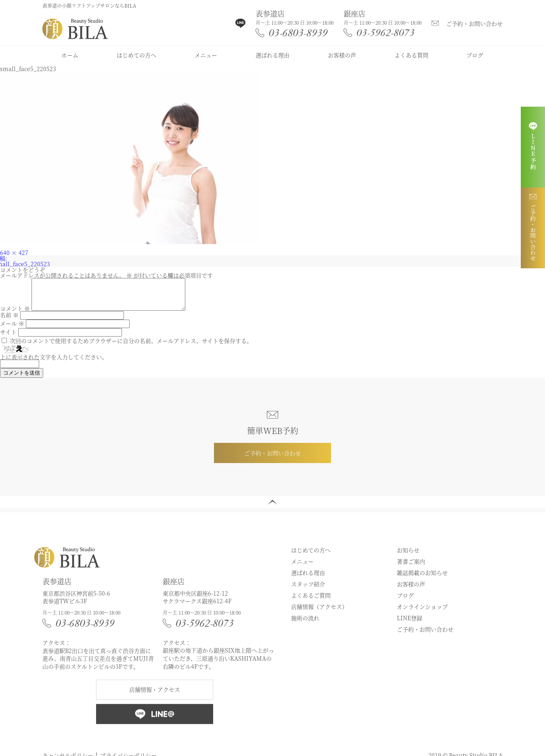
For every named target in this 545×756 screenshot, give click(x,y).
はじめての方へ (136, 55)
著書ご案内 (411, 567)
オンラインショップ (422, 613)
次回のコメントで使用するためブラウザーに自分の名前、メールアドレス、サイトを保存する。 (131, 347)
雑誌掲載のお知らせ (422, 579)
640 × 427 (14, 253)
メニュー (206, 55)
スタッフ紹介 (308, 590)
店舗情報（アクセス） (319, 613)
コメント (15, 314)
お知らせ (408, 556)
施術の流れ (305, 624)
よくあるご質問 (311, 601)
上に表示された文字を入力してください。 (54, 363)
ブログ (475, 55)
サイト (8, 338)
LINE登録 (410, 624)
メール (12, 329)
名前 (9, 321)
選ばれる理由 (272, 55)
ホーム (70, 55)
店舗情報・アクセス (155, 695)
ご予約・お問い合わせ (474, 23)
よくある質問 (411, 55)
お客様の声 (342, 55)
